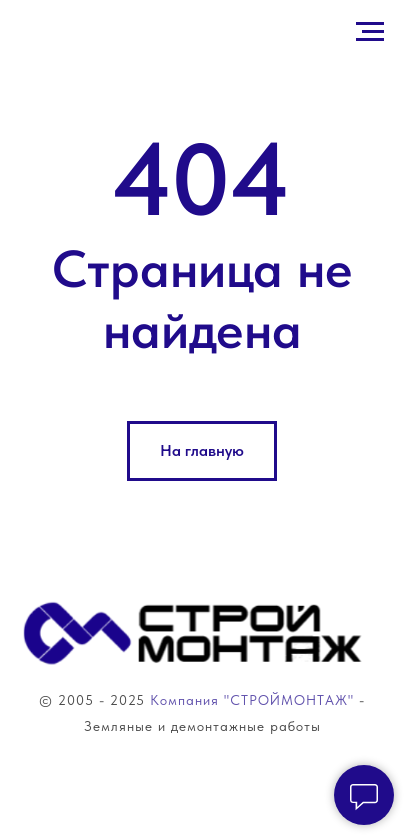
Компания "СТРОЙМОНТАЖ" (249, 700)
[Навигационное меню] (370, 32)
